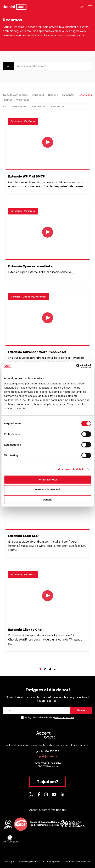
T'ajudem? (47, 782)
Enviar (81, 711)
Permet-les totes (47, 480)
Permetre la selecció (47, 489)
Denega (47, 500)
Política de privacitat (29, 862)
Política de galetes (52, 862)
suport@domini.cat (47, 757)
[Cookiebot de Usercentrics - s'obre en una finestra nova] (76, 366)
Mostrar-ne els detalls (71, 469)
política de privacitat (64, 718)
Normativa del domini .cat (78, 862)
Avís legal (10, 862)
